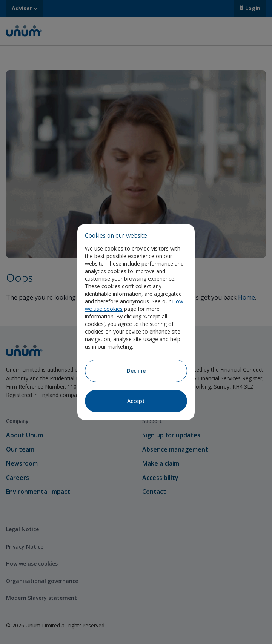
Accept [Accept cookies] (136, 401)
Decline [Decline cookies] (136, 371)
